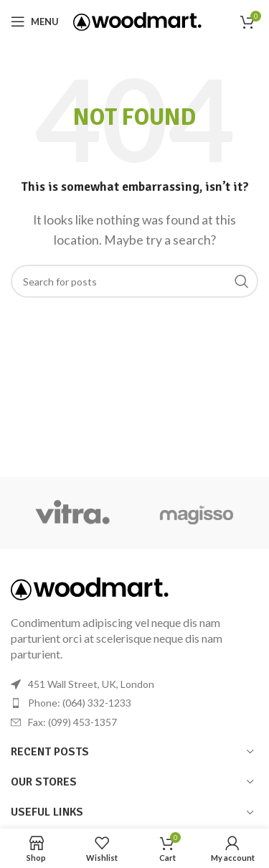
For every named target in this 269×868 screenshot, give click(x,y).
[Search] (134, 281)
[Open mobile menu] (35, 22)
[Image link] (90, 587)
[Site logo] (137, 20)
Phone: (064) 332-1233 (80, 703)
